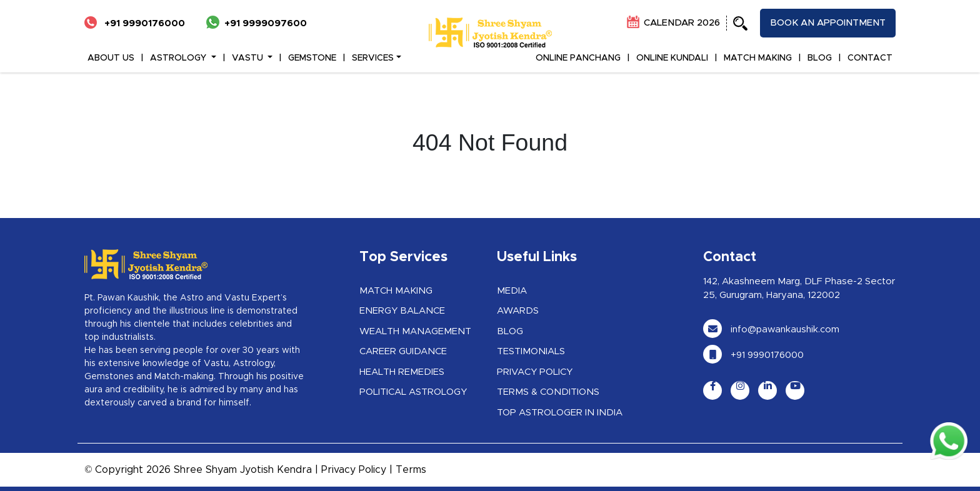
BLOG (820, 58)
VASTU (249, 58)
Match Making (396, 291)
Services (373, 58)
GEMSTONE (312, 58)
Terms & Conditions (548, 392)
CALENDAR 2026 (673, 23)
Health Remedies (402, 372)
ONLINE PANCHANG (578, 58)
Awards (518, 311)
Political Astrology (413, 392)
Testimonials (531, 351)
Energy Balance (402, 311)
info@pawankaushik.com (771, 330)
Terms (411, 470)
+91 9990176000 (135, 23)
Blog (510, 331)
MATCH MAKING (758, 58)
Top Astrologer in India (560, 413)
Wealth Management (415, 331)
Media (512, 291)
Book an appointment (828, 23)
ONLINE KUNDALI (672, 58)
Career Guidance (403, 351)
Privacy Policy (535, 372)
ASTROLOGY (179, 58)
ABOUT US (111, 58)
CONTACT (870, 58)
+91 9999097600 (257, 23)
